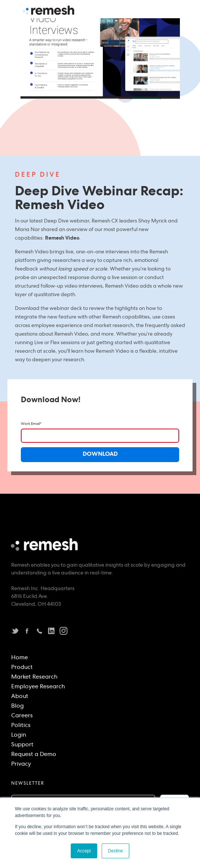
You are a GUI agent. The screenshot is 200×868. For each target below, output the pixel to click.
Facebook (27, 631)
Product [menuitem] (22, 668)
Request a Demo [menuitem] (34, 755)
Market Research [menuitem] (34, 678)
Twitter (15, 631)
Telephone (39, 631)
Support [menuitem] (22, 745)
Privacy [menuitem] (21, 765)
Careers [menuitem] (22, 716)
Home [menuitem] (20, 658)
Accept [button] (84, 851)
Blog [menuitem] (18, 707)
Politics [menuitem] (21, 726)
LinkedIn (51, 631)
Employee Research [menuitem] (38, 687)
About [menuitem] (20, 697)
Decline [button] (115, 851)
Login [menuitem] (19, 736)
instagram (64, 631)
